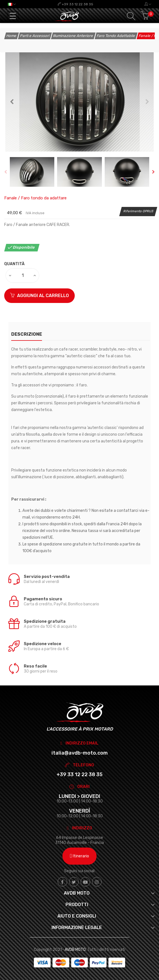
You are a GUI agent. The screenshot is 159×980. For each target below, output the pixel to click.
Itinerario (79, 856)
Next (147, 102)
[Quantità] (23, 276)
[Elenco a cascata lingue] (12, 4)
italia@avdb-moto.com (80, 753)
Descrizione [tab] (27, 334)
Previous (12, 102)
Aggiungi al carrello (39, 296)
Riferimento (133, 211)
